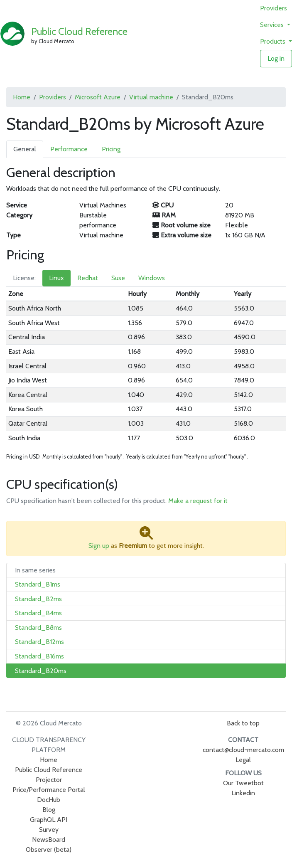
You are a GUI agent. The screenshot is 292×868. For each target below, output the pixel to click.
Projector (49, 780)
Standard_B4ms (38, 613)
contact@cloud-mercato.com (243, 750)
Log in (276, 58)
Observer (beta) (49, 850)
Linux (56, 278)
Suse (118, 278)
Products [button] (274, 41)
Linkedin (243, 793)
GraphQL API (49, 820)
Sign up (99, 546)
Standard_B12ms (39, 642)
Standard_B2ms (38, 599)
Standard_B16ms (39, 656)
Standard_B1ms (38, 584)
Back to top (243, 723)
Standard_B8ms (38, 628)
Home (22, 97)
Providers (274, 8)
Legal (243, 760)
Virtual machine (151, 97)
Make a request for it (198, 501)
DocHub (49, 800)
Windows (152, 278)
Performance (69, 149)
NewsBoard (49, 840)
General (25, 149)
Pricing (111, 149)
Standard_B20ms (41, 671)
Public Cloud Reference (79, 31)
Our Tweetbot (243, 783)
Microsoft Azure (98, 97)
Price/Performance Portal (49, 790)
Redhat (88, 278)
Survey (49, 830)
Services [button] (273, 25)
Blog (49, 810)
